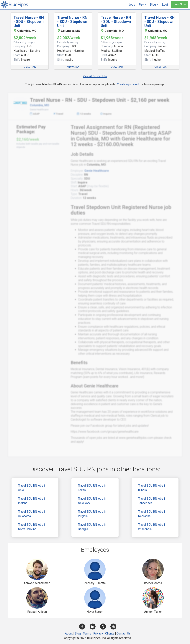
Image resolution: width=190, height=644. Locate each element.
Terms (87, 633)
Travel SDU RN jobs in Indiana (32, 501)
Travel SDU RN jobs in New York (92, 501)
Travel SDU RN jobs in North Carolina (32, 527)
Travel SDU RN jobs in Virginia (92, 514)
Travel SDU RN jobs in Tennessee (152, 501)
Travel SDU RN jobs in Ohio (32, 488)
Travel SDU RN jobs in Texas (92, 488)
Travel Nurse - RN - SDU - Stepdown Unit (29, 22)
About (69, 633)
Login (166, 5)
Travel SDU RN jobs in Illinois (152, 488)
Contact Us (124, 633)
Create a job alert (128, 84)
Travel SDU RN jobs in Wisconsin (152, 527)
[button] (142, 5)
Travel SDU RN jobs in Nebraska (152, 514)
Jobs (132, 5)
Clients (110, 633)
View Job (30, 67)
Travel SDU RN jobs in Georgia (92, 527)
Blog (78, 633)
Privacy (98, 633)
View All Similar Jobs (95, 76)
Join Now (180, 4)
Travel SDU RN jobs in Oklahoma (32, 514)
